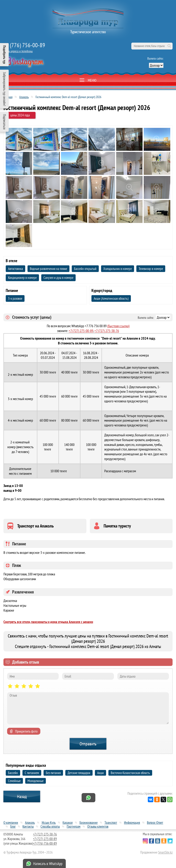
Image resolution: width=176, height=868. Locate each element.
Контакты (28, 826)
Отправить (88, 744)
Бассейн (13, 773)
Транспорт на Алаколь (35, 526)
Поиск (169, 46)
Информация (132, 823)
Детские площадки (79, 773)
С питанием (32, 773)
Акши (100, 773)
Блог (13, 826)
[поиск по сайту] (152, 46)
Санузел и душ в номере (58, 278)
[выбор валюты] (156, 65)
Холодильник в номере (118, 269)
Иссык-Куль (49, 823)
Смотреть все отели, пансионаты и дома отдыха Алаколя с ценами (48, 622)
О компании (11, 823)
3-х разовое (15, 298)
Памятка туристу (117, 526)
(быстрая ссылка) (118, 326)
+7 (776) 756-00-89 (24, 45)
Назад (22, 797)
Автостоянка (15, 269)
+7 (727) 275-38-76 (107, 331)
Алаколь (24, 97)
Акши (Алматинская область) (111, 298)
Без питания (53, 773)
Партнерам (74, 826)
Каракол (68, 823)
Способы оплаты (50, 826)
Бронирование (89, 823)
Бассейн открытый (85, 269)
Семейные (14, 781)
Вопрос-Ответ (155, 823)
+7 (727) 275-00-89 (81, 331)
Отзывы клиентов (98, 826)
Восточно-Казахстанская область (130, 773)
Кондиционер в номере (22, 278)
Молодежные (36, 781)
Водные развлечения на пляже (48, 269)
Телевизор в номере (151, 269)
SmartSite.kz (165, 852)
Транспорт (111, 823)
